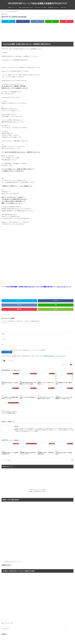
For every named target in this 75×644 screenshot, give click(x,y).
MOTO (16, 426)
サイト (3, 344)
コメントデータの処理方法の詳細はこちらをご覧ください (51, 355)
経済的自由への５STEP (53, 7)
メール (4, 339)
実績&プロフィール (14, 7)
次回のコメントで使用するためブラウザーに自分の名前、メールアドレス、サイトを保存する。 (25, 349)
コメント (4, 322)
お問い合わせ (62, 7)
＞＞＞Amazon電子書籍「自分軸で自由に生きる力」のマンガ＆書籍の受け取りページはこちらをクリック (36, 286)
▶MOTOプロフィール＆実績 (37, 489)
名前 (3, 333)
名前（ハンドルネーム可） (8, 622)
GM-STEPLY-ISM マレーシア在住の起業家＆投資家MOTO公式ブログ (37, 3)
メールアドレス (5, 627)
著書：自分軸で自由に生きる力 (27, 7)
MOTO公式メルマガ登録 (40, 7)
